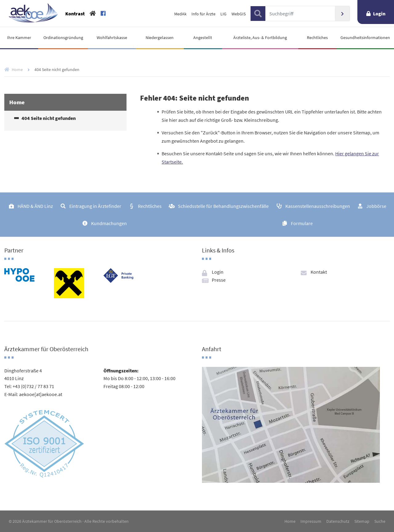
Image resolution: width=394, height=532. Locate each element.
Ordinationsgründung (63, 38)
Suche (380, 521)
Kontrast (75, 14)
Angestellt (203, 38)
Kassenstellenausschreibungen (318, 206)
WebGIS (239, 14)
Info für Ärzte (203, 14)
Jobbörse (376, 206)
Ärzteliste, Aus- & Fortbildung (260, 38)
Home (17, 69)
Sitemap (362, 521)
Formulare (302, 223)
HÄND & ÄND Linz (35, 206)
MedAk (180, 14)
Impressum (311, 521)
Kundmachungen (109, 223)
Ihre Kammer (19, 38)
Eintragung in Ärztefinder (95, 206)
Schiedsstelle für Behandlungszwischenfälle (223, 206)
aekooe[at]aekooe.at (41, 394)
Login (379, 14)
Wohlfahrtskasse (112, 38)
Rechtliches (317, 38)
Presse (219, 280)
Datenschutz (338, 521)
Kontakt (319, 272)
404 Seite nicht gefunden (49, 118)
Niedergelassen (160, 38)
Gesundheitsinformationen (365, 38)
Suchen (342, 14)
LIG (223, 14)
